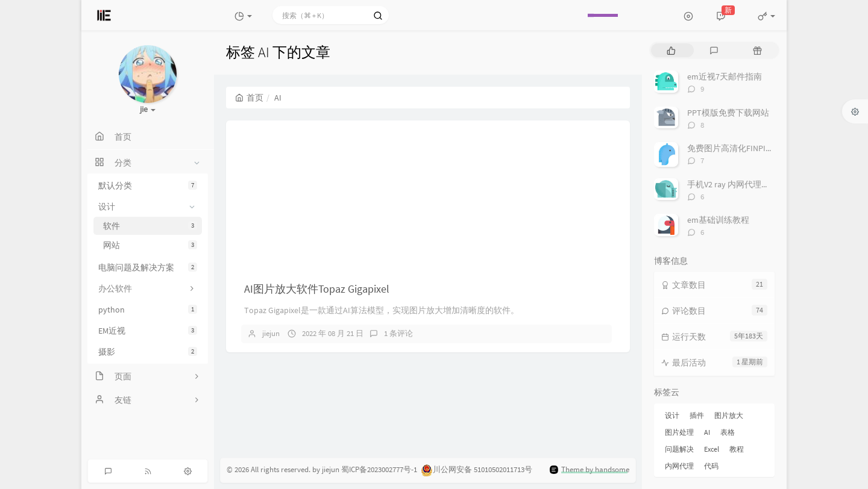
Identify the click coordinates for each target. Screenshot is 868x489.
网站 (150, 245)
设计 (672, 415)
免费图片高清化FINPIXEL (733, 148)
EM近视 (148, 331)
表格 (728, 432)
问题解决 (679, 449)
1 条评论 (398, 333)
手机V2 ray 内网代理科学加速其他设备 (758, 184)
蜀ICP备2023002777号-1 (379, 469)
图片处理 (679, 432)
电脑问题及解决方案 (148, 267)
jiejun (271, 333)
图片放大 (729, 415)
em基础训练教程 (718, 220)
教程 (737, 449)
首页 (249, 98)
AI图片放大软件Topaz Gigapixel (317, 289)
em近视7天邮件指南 (725, 76)
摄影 (148, 352)
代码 (711, 466)
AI (707, 432)
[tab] (671, 50)
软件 (150, 226)
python (148, 310)
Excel (712, 449)
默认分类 (148, 185)
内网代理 (679, 466)
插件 (697, 415)
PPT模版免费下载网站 (728, 113)
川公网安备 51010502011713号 (483, 469)
